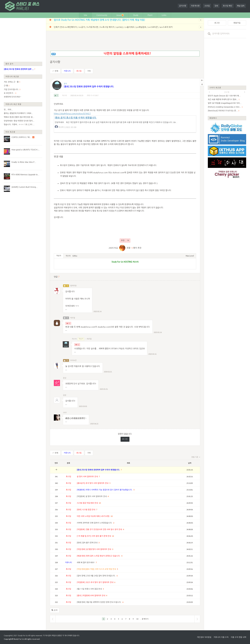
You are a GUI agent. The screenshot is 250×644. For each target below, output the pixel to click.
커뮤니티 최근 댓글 (13, 104)
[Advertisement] (23, 40)
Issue (120, 15)
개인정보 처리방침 (204, 637)
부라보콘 (73, 360)
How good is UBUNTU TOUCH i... (26, 150)
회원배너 (213, 118)
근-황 (6, 86)
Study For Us (23, 636)
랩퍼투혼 (73, 286)
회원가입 (237, 23)
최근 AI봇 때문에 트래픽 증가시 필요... (223, 99)
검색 (55, 610)
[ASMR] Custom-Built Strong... (25, 187)
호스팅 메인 (228, 6)
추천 (125, 241)
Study (136, 15)
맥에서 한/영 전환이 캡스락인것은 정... (19, 117)
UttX (65, 413)
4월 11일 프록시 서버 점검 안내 (90, 589)
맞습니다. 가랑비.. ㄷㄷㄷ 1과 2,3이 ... (19, 125)
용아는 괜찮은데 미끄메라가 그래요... (18, 113)
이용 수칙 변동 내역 (238, 637)
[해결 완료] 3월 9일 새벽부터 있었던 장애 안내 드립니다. (99, 602)
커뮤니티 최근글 (12, 76)
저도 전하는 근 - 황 (11, 82)
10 (100, 503)
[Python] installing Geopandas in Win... (224, 107)
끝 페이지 (145, 619)
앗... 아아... (8, 110)
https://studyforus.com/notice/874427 (72, 114)
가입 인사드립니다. (11, 89)
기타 (89, 71)
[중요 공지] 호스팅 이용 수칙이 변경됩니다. (76, 118)
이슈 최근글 (10, 132)
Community (102, 15)
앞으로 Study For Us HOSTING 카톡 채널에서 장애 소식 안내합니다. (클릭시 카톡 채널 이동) (99, 20)
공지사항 (183, 6)
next (245, 92)
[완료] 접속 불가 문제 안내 (87, 543)
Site (85, 15)
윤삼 (65, 378)
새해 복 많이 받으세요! (86, 563)
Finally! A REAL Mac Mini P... (24, 162)
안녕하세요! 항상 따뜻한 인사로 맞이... (19, 121)
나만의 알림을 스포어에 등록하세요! (127, 54)
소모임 (207, 6)
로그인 (125, 439)
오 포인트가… (9, 93)
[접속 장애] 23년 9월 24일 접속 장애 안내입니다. (96, 576)
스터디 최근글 (215, 88)
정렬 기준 (196, 457)
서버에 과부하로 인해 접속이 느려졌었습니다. (95, 523)
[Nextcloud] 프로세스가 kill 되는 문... (223, 111)
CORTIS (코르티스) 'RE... (21, 137)
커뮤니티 (67, 71)
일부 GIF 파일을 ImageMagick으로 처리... (225, 103)
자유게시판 (195, 6)
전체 (55, 71)
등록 (54, 54)
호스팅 (79, 71)
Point (150, 15)
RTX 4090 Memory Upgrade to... (25, 175)
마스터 (64, 96)
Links (164, 15)
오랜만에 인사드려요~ (12, 97)
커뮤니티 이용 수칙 (221, 637)
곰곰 (65, 395)
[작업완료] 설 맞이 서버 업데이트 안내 (92, 496)
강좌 (216, 6)
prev (209, 92)
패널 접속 (241, 6)
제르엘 (73, 318)
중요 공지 (10, 64)
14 (113, 536)
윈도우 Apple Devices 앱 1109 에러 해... (224, 96)
